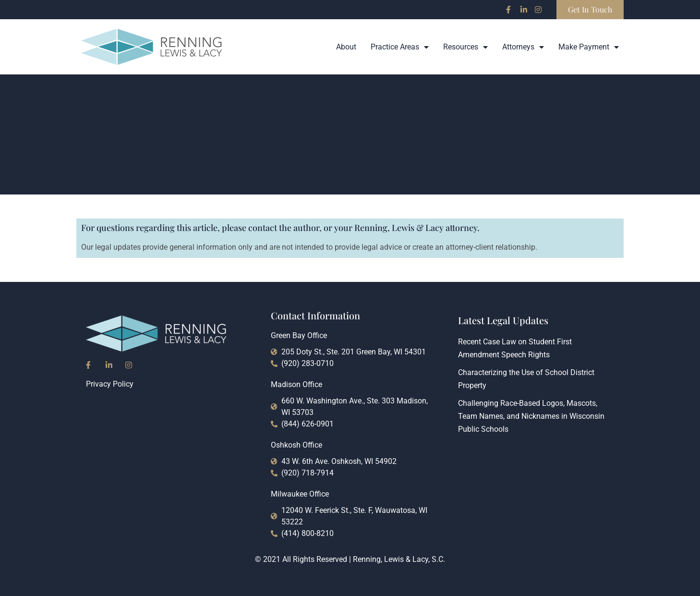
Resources (465, 47)
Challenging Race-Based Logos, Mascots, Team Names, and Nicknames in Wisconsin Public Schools (531, 416)
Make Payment (589, 47)
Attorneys (523, 47)
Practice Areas (400, 47)
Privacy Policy (110, 384)
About (346, 47)
